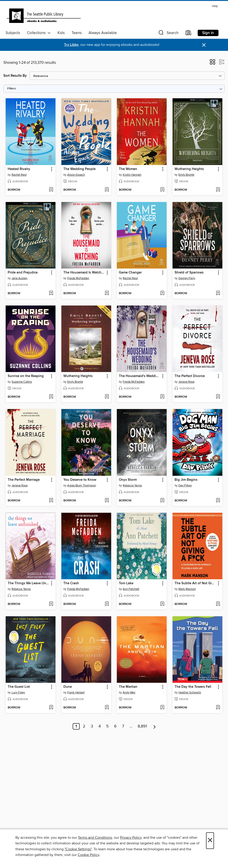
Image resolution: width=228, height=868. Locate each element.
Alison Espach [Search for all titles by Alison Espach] (76, 175)
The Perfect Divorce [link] (190, 376)
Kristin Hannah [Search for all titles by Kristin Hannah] (132, 175)
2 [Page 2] (84, 726)
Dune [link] (68, 687)
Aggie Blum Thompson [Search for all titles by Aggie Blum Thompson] (82, 486)
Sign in (208, 33)
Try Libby (71, 45)
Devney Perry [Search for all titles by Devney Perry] (187, 278)
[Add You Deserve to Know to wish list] (107, 501)
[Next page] (155, 726)
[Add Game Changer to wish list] (162, 293)
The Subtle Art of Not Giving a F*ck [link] (195, 583)
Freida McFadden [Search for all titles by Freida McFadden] (78, 278)
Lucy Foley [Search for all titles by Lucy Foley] (18, 693)
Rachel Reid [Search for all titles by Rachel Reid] (19, 175)
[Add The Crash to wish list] (107, 604)
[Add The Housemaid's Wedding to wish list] (162, 397)
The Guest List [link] (19, 687)
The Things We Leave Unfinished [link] (28, 583)
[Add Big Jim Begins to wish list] (218, 501)
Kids (61, 33)
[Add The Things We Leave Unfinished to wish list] (51, 604)
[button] (168, 34)
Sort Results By (15, 76)
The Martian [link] (128, 687)
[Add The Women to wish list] (162, 190)
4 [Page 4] (100, 726)
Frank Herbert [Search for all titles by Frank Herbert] (76, 693)
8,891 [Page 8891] (142, 726)
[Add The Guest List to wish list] (51, 708)
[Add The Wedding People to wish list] (107, 190)
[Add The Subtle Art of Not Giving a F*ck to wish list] (218, 604)
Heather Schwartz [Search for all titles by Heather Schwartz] (190, 693)
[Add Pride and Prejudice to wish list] (51, 293)
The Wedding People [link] (79, 169)
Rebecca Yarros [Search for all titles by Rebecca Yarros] (132, 486)
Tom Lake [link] (126, 583)
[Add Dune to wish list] (107, 708)
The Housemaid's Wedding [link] (139, 376)
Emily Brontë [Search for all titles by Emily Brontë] (186, 175)
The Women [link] (128, 169)
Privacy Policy (131, 838)
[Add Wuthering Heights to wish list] (218, 190)
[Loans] (189, 34)
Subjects (13, 33)
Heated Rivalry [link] (19, 169)
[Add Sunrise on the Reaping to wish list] (51, 397)
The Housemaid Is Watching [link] (84, 273)
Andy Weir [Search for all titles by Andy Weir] (129, 693)
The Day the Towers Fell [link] (193, 687)
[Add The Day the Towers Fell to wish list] (218, 708)
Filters (12, 89)
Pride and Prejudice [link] (23, 273)
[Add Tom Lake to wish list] (162, 604)
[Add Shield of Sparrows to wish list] (218, 293)
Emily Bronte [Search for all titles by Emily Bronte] (75, 382)
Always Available (103, 33)
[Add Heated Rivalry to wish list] (51, 190)
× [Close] (210, 841)
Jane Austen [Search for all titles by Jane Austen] (19, 278)
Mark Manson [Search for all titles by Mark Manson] (187, 589)
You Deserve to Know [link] (80, 480)
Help (215, 6)
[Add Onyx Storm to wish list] (162, 501)
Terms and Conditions (95, 838)
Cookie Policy (88, 855)
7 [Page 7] (123, 726)
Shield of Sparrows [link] (189, 273)
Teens (77, 33)
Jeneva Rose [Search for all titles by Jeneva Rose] (186, 382)
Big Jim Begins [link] (186, 480)
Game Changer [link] (130, 273)
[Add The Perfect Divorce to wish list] (218, 397)
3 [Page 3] (92, 726)
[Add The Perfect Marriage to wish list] (51, 501)
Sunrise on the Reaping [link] (26, 376)
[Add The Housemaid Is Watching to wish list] (107, 293)
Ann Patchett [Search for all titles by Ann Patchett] (131, 589)
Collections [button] (39, 33)
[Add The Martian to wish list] (162, 708)
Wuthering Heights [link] (189, 169)
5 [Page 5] (107, 726)
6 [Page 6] (115, 726)
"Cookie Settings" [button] (78, 849)
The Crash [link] (71, 583)
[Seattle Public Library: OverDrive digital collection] (44, 16)
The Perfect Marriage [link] (24, 480)
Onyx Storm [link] (128, 480)
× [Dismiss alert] (204, 45)
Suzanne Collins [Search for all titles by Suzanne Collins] (22, 382)
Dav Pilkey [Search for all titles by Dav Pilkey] (185, 486)
